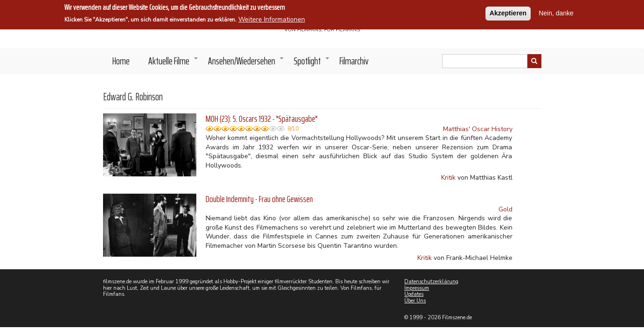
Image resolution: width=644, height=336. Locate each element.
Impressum (417, 288)
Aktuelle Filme (173, 63)
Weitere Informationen (272, 18)
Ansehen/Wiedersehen (246, 63)
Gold (506, 209)
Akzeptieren (508, 12)
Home (121, 61)
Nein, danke (556, 12)
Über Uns (415, 301)
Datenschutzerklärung (431, 282)
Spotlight (312, 63)
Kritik (448, 178)
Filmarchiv (354, 61)
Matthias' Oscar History (478, 129)
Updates (414, 294)
